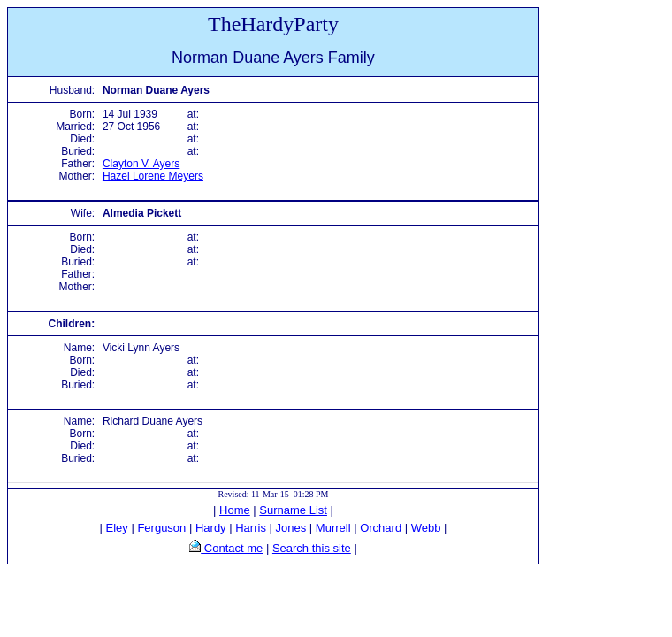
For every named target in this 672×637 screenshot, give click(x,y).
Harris (251, 528)
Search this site (312, 548)
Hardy (211, 528)
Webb (426, 528)
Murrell (333, 528)
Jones (291, 528)
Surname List (293, 510)
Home (235, 510)
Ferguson (161, 528)
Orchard (381, 528)
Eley (117, 528)
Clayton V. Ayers (141, 164)
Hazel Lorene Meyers (153, 176)
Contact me (232, 548)
